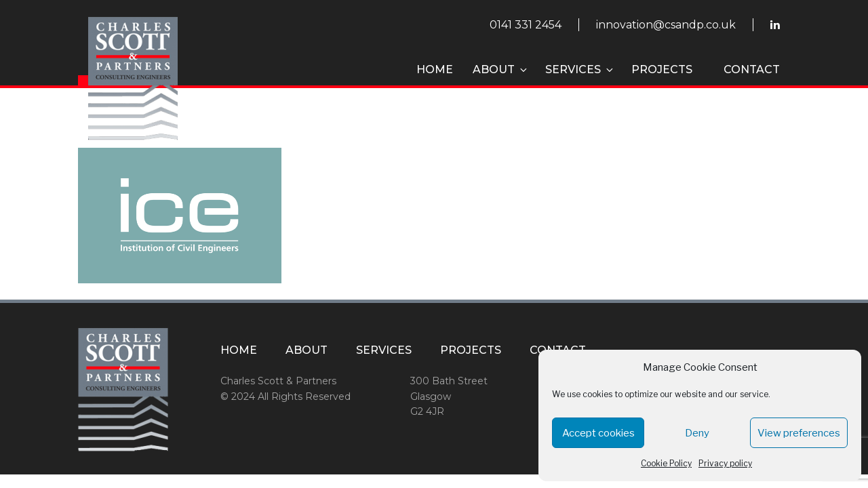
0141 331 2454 (526, 25)
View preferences (799, 433)
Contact (752, 69)
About (501, 69)
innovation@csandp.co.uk (666, 25)
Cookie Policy (666, 463)
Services (580, 69)
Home (435, 69)
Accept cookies (598, 433)
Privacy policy (725, 463)
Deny (697, 433)
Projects (662, 69)
